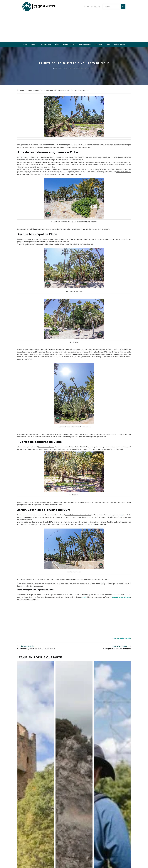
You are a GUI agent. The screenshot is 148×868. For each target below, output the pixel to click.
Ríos (57, 44)
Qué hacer (98, 44)
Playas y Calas (46, 44)
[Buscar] (123, 7)
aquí (122, 515)
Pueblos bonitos (33, 91)
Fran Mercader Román (122, 638)
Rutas (34, 44)
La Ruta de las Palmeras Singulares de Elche (82, 68)
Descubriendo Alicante (121, 597)
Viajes (108, 44)
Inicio (25, 44)
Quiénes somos (119, 44)
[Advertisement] (74, 27)
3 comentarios (63, 91)
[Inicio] (53, 68)
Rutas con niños (85, 44)
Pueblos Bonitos (69, 44)
